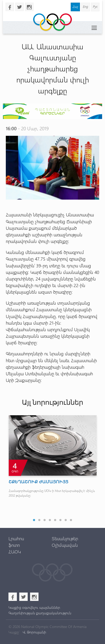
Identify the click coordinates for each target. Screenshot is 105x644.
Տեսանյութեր (65, 538)
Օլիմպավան (65, 545)
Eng (85, 6)
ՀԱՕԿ (15, 552)
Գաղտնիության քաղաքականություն (40, 613)
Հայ (75, 6)
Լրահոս (16, 538)
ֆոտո (14, 545)
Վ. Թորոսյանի (34, 632)
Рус (95, 6)
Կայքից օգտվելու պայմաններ (34, 607)
